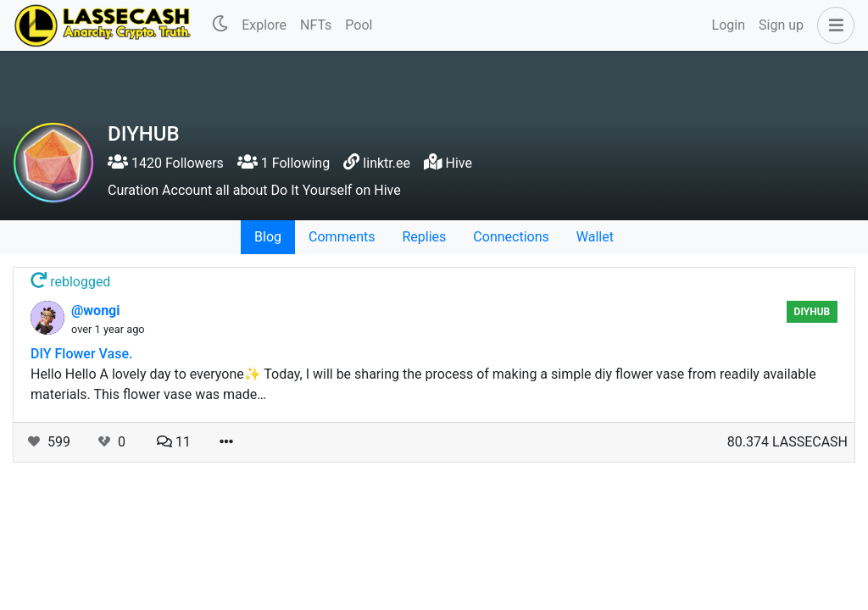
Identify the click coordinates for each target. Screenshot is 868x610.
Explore (264, 25)
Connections (511, 237)
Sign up (781, 25)
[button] (832, 25)
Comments (342, 237)
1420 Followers (166, 163)
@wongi (95, 311)
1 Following (284, 163)
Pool (359, 25)
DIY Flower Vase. (81, 354)
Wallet (595, 237)
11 (174, 442)
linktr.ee (387, 163)
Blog (268, 237)
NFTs (316, 25)
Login (729, 25)
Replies (424, 237)
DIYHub (812, 312)
